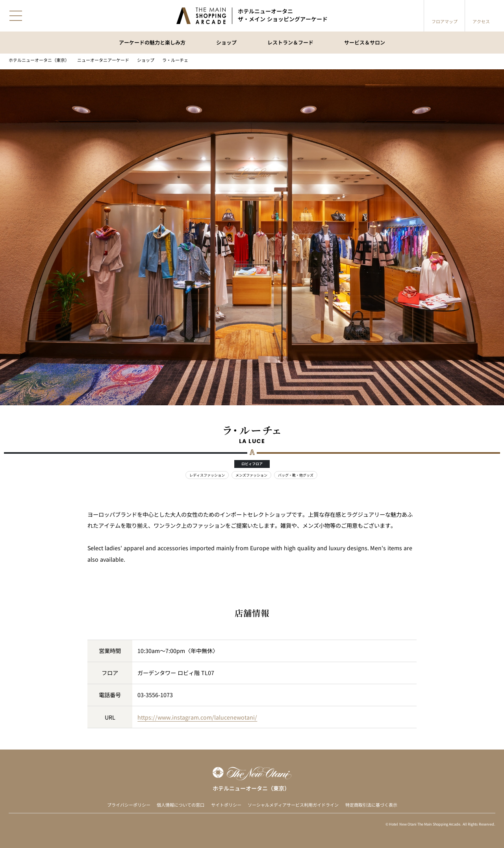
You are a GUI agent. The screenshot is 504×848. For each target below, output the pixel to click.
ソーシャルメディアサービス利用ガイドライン (293, 805)
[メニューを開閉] (16, 16)
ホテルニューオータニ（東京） (39, 60)
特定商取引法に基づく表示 (371, 805)
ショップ (146, 60)
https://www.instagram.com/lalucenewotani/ (197, 717)
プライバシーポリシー (129, 805)
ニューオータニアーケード (103, 60)
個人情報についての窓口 (181, 805)
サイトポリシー (226, 805)
